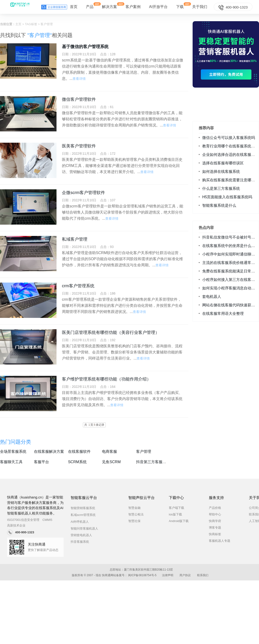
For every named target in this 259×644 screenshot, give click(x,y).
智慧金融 (134, 508)
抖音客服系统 (80, 542)
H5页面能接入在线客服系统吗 (227, 197)
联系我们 (203, 575)
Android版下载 (179, 521)
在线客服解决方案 (49, 452)
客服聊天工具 (11, 462)
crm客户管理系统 (78, 286)
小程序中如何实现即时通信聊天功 (231, 254)
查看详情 (79, 79)
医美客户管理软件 (79, 146)
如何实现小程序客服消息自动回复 (231, 288)
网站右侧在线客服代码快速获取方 (231, 305)
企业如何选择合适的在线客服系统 (231, 155)
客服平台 (41, 462)
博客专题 (215, 528)
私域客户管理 (75, 239)
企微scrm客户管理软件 (83, 193)
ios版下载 (175, 514)
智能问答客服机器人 (89, 529)
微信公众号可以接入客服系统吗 (229, 138)
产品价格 (215, 508)
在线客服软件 (79, 452)
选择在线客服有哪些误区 (223, 163)
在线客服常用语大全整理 (223, 314)
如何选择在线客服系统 (221, 172)
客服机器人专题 (220, 541)
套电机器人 (212, 297)
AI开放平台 (158, 7)
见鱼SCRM (111, 462)
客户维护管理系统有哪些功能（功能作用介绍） (106, 379)
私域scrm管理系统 (87, 515)
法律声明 (168, 575)
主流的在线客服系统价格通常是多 (231, 263)
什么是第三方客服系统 (221, 188)
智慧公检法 (136, 514)
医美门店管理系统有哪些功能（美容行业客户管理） (111, 332)
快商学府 (215, 521)
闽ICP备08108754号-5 (142, 575)
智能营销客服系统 (87, 508)
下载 (180, 6)
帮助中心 (215, 514)
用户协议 (185, 575)
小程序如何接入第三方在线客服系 (231, 280)
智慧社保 (134, 521)
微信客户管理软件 (79, 99)
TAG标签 (31, 24)
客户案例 (133, 7)
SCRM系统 (77, 462)
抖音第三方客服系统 (153, 462)
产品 (90, 6)
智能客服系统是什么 (219, 205)
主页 (18, 24)
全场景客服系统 (13, 452)
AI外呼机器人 (84, 522)
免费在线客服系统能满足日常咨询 (231, 271)
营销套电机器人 (81, 535)
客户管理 (144, 452)
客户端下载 (176, 508)
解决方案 (109, 6)
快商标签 (215, 534)
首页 (74, 7)
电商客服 (109, 452)
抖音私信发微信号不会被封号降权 (231, 237)
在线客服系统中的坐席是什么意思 (231, 246)
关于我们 (200, 7)
